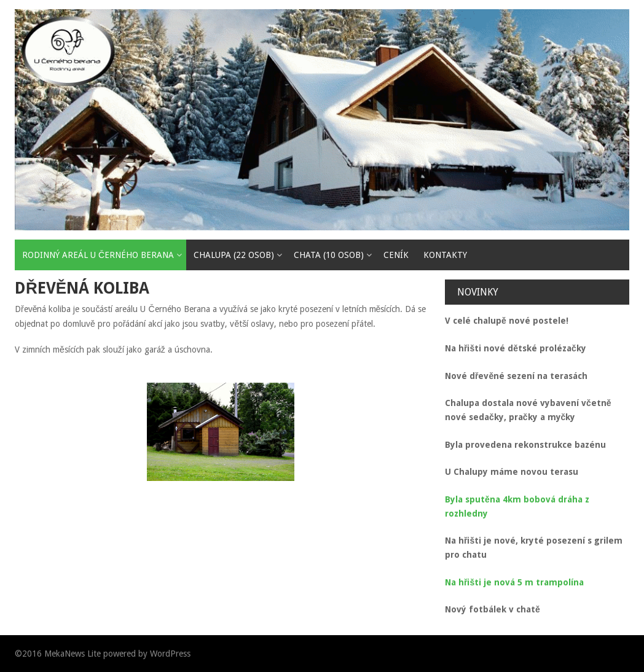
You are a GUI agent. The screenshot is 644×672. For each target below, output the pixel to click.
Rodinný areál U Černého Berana (98, 255)
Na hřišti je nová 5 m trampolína (514, 582)
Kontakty (445, 255)
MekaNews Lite (73, 654)
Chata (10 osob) (329, 255)
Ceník (396, 255)
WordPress (170, 654)
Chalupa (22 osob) (234, 255)
